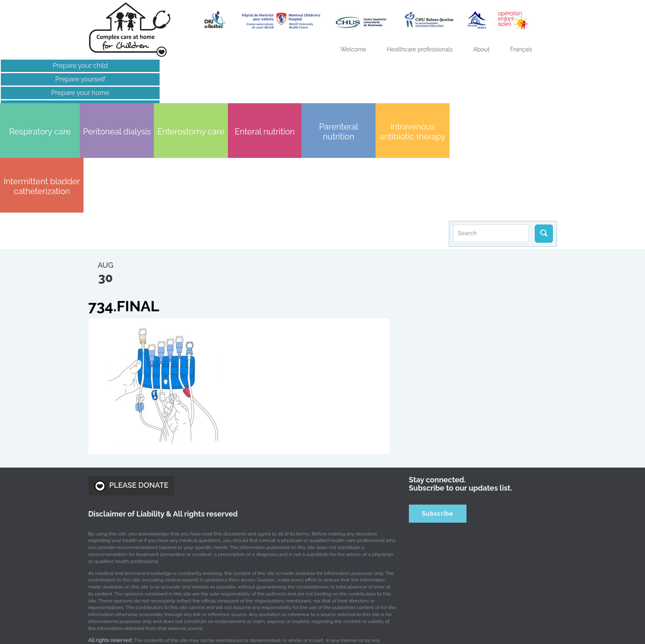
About (481, 49)
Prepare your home (74, 93)
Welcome (354, 49)
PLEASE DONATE (132, 388)
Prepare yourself (74, 79)
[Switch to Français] (521, 49)
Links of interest (74, 106)
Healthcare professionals (420, 49)
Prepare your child (74, 66)
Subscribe (438, 415)
